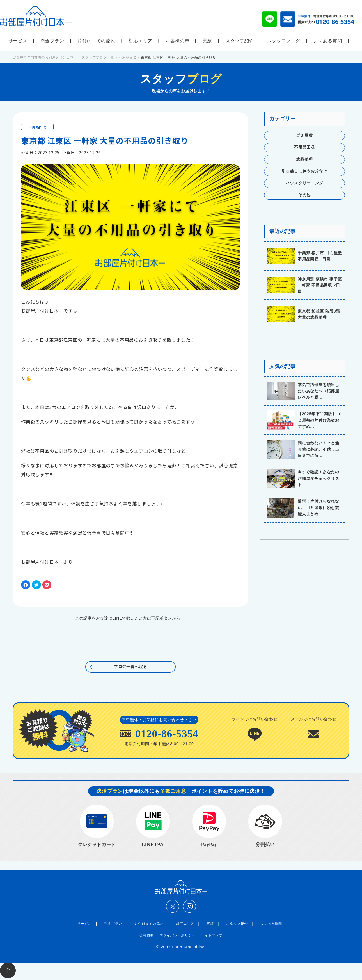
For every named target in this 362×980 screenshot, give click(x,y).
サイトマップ (212, 935)
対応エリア (141, 41)
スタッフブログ (284, 41)
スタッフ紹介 (240, 41)
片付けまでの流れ (96, 41)
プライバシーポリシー (177, 935)
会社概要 (147, 935)
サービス (18, 41)
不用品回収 (37, 127)
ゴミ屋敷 (304, 136)
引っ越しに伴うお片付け (305, 171)
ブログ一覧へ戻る (130, 667)
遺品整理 (304, 159)
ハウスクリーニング (304, 183)
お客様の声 (177, 41)
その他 (304, 195)
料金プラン (52, 41)
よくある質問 (328, 41)
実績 (207, 41)
